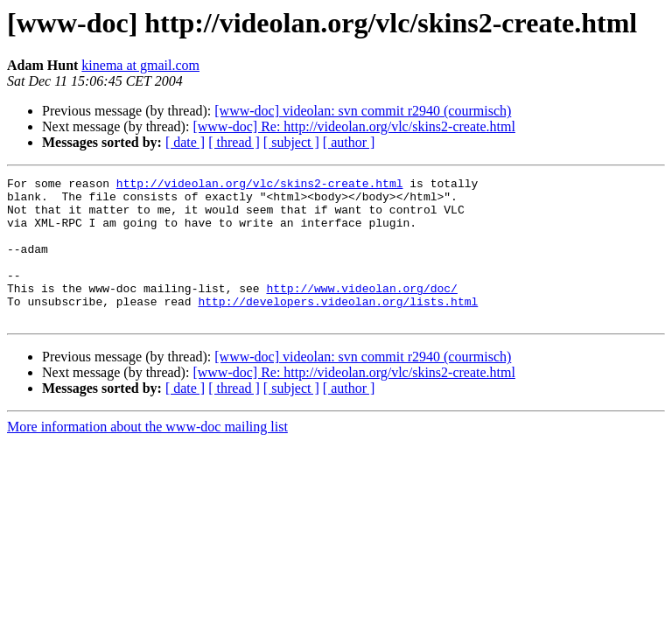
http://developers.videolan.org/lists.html (338, 327)
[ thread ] (234, 142)
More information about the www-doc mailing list (147, 455)
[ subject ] (291, 142)
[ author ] (349, 142)
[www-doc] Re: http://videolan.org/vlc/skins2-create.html (354, 126)
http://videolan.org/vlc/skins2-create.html (260, 185)
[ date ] (185, 142)
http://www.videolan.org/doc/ (361, 311)
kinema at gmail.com (140, 65)
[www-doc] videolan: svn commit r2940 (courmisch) (363, 111)
